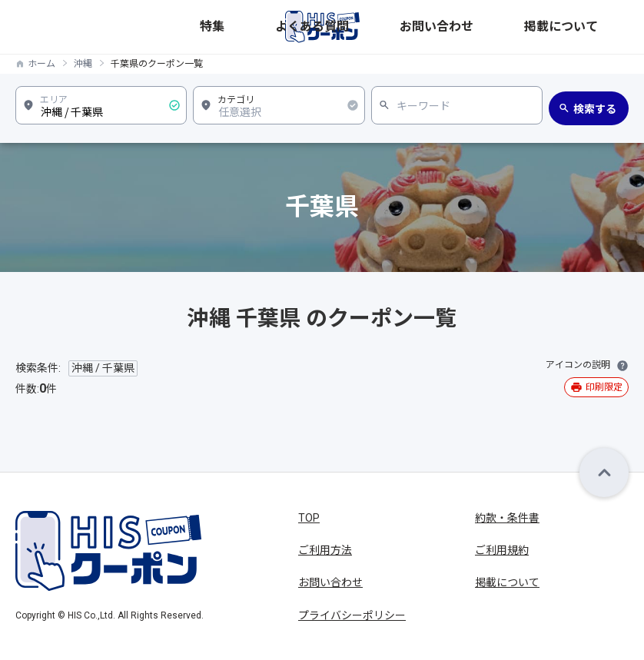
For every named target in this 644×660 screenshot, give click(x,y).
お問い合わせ (531, 27)
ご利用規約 (502, 550)
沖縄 (83, 64)
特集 (416, 27)
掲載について (599, 27)
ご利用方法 (325, 550)
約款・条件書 (507, 518)
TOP (309, 518)
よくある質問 (463, 27)
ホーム (41, 64)
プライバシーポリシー (352, 615)
